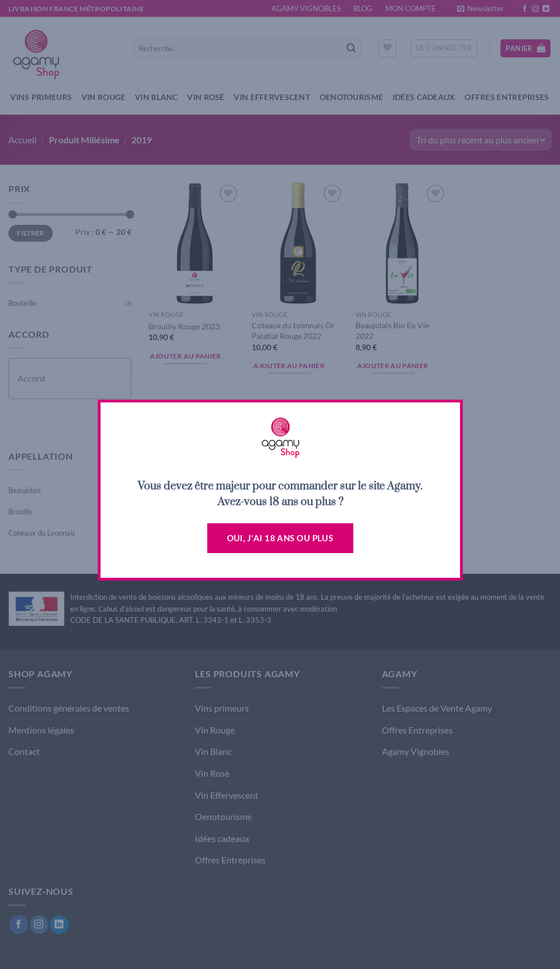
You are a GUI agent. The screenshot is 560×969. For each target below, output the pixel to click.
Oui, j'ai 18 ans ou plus (280, 538)
